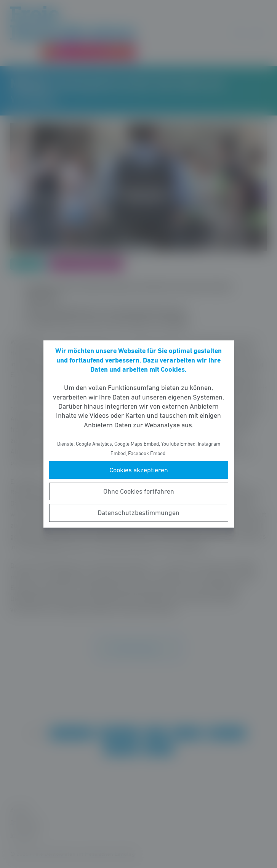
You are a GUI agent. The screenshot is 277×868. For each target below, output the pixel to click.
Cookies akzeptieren (139, 470)
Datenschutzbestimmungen (138, 513)
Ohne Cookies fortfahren (139, 491)
